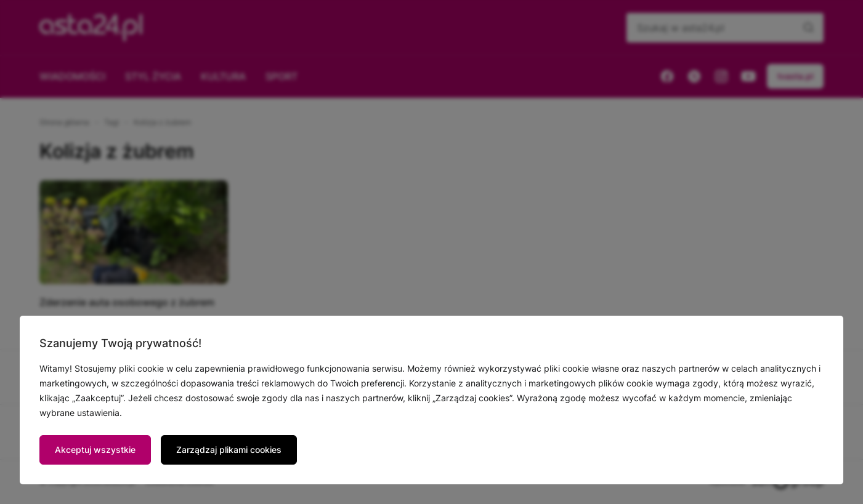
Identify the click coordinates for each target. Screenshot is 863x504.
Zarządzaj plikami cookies (229, 450)
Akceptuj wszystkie (95, 450)
